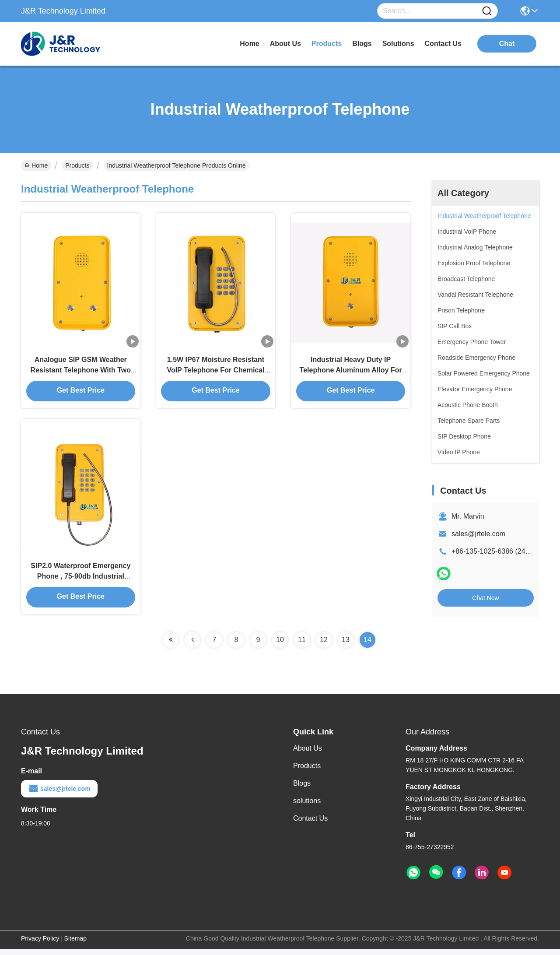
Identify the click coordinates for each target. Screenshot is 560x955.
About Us (308, 754)
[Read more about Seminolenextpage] (171, 646)
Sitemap (75, 944)
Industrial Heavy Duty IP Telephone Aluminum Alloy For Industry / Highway (351, 373)
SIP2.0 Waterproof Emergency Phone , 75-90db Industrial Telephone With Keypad (80, 582)
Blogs (302, 789)
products (327, 44)
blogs (362, 44)
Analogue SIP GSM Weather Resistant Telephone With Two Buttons (81, 373)
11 (302, 646)
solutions (398, 44)
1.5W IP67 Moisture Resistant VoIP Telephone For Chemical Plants (215, 373)
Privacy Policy (40, 944)
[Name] (487, 11)
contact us (443, 44)
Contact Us (310, 824)
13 (346, 646)
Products (77, 165)
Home (249, 44)
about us (285, 44)
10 (280, 646)
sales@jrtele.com (478, 534)
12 (324, 646)
